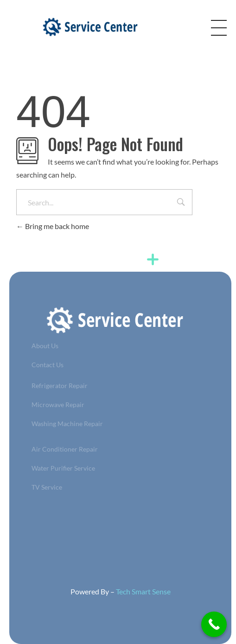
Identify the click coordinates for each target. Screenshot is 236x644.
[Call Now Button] (214, 624)
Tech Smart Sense (143, 591)
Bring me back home (53, 226)
